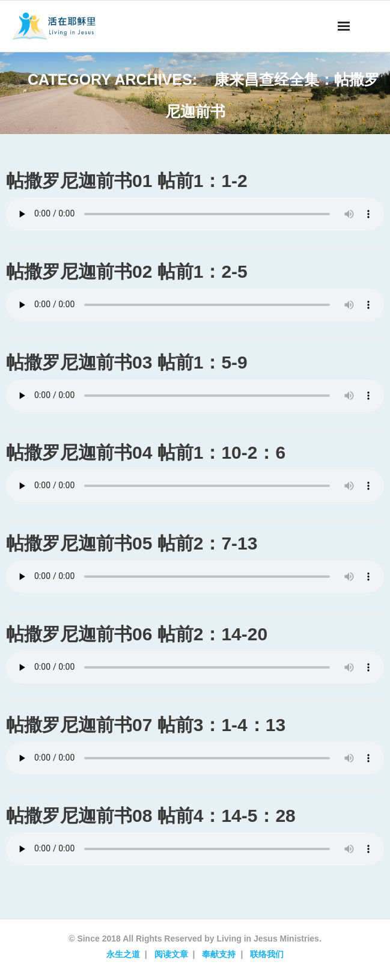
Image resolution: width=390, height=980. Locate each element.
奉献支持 (219, 954)
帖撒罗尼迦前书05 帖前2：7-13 (132, 543)
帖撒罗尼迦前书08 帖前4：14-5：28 (151, 816)
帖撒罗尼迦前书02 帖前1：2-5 (127, 271)
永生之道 (123, 954)
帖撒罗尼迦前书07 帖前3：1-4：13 (146, 725)
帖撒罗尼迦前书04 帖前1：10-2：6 (146, 452)
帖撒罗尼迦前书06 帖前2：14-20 (137, 634)
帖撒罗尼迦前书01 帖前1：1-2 (127, 181)
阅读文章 (171, 954)
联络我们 (267, 954)
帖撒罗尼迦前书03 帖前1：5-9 (127, 362)
